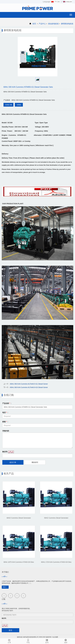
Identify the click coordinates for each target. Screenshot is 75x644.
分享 (9, 641)
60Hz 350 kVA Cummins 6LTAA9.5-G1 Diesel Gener (29, 384)
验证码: (5, 452)
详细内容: (6, 431)
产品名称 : (7, 403)
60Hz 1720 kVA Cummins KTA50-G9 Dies (56, 562)
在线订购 (8, 105)
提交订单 (13, 462)
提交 (10, 630)
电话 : (5, 412)
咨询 (47, 641)
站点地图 (55, 637)
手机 (28, 641)
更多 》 (5, 587)
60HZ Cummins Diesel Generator (19, 518)
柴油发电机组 (53, 24)
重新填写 (35, 462)
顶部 (66, 641)
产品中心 (42, 24)
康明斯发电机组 (67, 24)
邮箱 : (5, 422)
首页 (34, 24)
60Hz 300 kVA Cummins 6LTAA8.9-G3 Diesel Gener (29, 387)
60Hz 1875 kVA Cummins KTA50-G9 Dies (19, 562)
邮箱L (19, 105)
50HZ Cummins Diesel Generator (56, 518)
